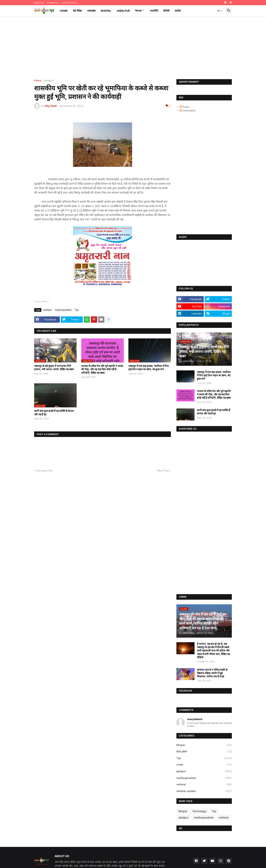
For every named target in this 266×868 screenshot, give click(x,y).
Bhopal (106, 11)
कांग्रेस (178, 11)
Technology (199, 811)
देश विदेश (77, 11)
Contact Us (53, 2)
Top (77, 310)
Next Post (163, 471)
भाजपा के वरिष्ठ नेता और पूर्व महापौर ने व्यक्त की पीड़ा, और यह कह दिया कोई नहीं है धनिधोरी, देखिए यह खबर (102, 369)
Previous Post (44, 471)
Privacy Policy (69, 2)
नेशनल (138, 11)
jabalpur (49, 81)
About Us (39, 2)
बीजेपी (166, 11)
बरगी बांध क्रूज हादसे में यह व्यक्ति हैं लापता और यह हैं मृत (54, 412)
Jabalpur (123, 11)
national (204, 784)
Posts (184, 107)
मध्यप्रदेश (91, 11)
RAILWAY (204, 752)
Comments (187, 110)
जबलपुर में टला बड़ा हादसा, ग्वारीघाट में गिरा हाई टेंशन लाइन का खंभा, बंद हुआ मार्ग (149, 368)
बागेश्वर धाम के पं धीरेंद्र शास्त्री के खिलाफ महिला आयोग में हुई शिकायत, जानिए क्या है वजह (212, 673)
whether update (204, 791)
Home (64, 11)
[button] (220, 11)
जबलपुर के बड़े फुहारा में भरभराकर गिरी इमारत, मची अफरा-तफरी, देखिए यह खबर (54, 368)
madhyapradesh (63, 310)
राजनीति (154, 11)
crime (204, 765)
